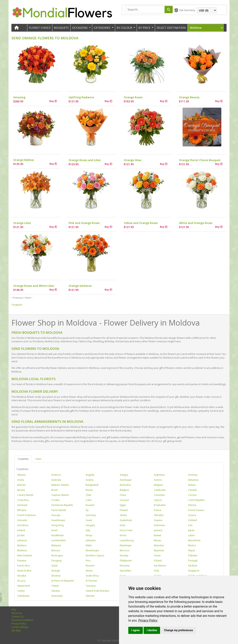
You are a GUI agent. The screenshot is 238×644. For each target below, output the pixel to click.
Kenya (89, 535)
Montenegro (92, 550)
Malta (89, 545)
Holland (193, 520)
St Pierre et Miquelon (63, 581)
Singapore (194, 571)
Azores (158, 480)
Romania (125, 566)
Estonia (192, 505)
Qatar (55, 566)
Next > (29, 298)
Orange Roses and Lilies (85, 160)
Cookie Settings (20, 627)
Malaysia (56, 545)
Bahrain (22, 485)
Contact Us (17, 617)
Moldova (22, 550)
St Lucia (21, 581)
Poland (158, 561)
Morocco (125, 550)
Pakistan (193, 555)
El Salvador (160, 505)
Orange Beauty (189, 97)
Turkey (21, 591)
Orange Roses (133, 97)
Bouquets (61, 28)
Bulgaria (124, 490)
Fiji (87, 510)
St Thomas (91, 581)
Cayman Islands (60, 495)
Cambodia (160, 490)
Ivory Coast (126, 530)
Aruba (21, 480)
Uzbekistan (23, 596)
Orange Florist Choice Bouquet (200, 160)
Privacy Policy (148, 620)
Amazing (19, 97)
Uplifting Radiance (81, 97)
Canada (192, 490)
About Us (17, 613)
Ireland (21, 530)
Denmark (22, 505)
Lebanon (22, 540)
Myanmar (159, 550)
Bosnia (21, 490)
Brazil (54, 490)
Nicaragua (57, 555)
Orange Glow (133, 160)
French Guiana (196, 510)
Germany (91, 515)
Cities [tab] (38, 459)
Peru (88, 561)
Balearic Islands (60, 485)
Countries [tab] (23, 459)
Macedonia (194, 540)
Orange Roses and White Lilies (34, 286)
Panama (22, 561)
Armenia (193, 475)
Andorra (56, 475)
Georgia (56, 515)
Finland (124, 510)
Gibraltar (159, 515)
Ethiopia (22, 510)
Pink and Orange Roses (84, 223)
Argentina (159, 475)
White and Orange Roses (196, 223)
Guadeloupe (58, 520)
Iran (190, 525)
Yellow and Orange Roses (141, 223)
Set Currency (187, 10)
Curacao (124, 500)
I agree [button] (136, 630)
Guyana (158, 520)
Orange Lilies (22, 223)
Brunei (89, 490)
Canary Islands (25, 495)
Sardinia (193, 566)
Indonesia (159, 525)
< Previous (17, 298)
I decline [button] (152, 630)
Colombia (159, 495)
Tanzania (91, 586)
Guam (89, 520)
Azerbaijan (126, 480)
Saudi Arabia (24, 571)
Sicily (157, 571)
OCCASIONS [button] (80, 28)
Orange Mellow (24, 160)
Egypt (123, 505)
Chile (88, 495)
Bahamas (193, 480)
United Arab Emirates (97, 591)
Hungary (90, 525)
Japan (191, 530)
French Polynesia (26, 515)
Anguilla (90, 475)
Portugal (193, 561)
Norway (124, 555)
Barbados (125, 485)
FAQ (14, 610)
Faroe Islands (59, 510)
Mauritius (159, 545)
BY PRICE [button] (145, 28)
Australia (56, 480)
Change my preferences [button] (178, 630)
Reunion (90, 566)
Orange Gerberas (80, 286)
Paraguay (56, 561)
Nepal (191, 550)
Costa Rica (23, 500)
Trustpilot (17, 305)
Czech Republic (197, 500)
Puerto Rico (24, 566)
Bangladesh (92, 485)
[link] (148, 620)
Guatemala (126, 520)
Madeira (22, 545)
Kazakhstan (58, 535)
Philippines (126, 561)
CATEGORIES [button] (102, 28)
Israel (54, 530)
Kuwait (157, 535)
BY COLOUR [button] (125, 28)
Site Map (16, 631)
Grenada (22, 520)
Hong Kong (57, 525)
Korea (123, 535)
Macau (157, 540)
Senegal (56, 571)
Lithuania (91, 540)
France (158, 510)
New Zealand (25, 555)
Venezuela (57, 596)
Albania (21, 475)
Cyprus (158, 500)
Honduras (23, 525)
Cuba (89, 500)
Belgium (158, 485)
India (122, 525)
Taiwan (55, 586)
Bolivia (192, 485)
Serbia (89, 571)
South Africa (92, 576)
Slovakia (22, 576)
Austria (90, 480)
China (123, 495)
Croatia (55, 500)
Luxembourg (127, 540)
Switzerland (24, 586)
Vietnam (90, 596)
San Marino (160, 566)
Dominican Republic (62, 505)
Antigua (124, 475)
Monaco (56, 550)
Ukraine (56, 591)
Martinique (126, 545)
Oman (157, 555)
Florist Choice (40, 28)
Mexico (192, 545)
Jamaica (158, 530)
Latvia (191, 535)
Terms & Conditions (22, 620)
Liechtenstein (59, 540)
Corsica (192, 495)
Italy (88, 530)
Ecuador (90, 505)
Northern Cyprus (95, 555)
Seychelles (125, 571)
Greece (192, 515)
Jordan (21, 535)
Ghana (123, 515)
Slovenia (56, 576)
